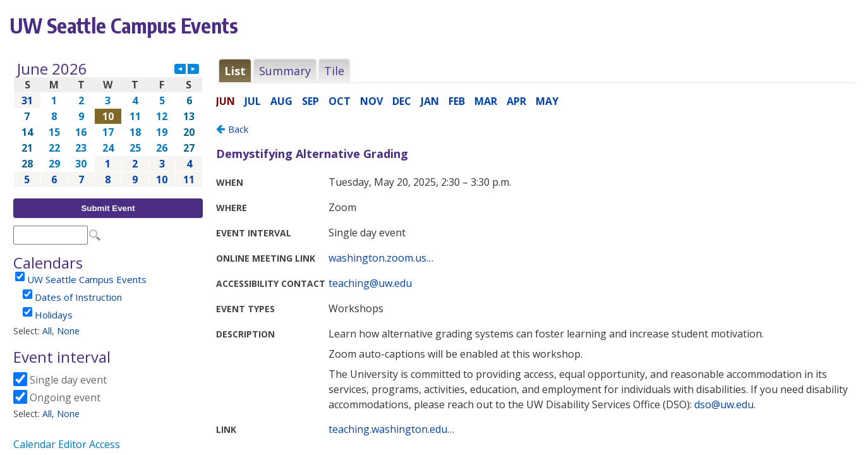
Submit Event (108, 208)
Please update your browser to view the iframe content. (108, 124)
